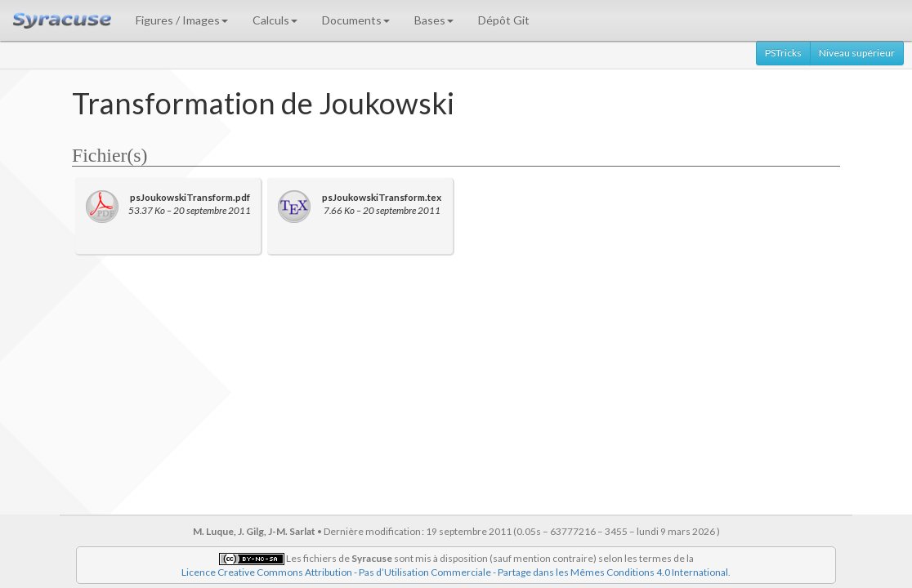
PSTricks (783, 53)
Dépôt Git (504, 20)
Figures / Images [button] (182, 20)
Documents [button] (356, 20)
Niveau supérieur (857, 53)
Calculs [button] (275, 20)
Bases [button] (434, 20)
